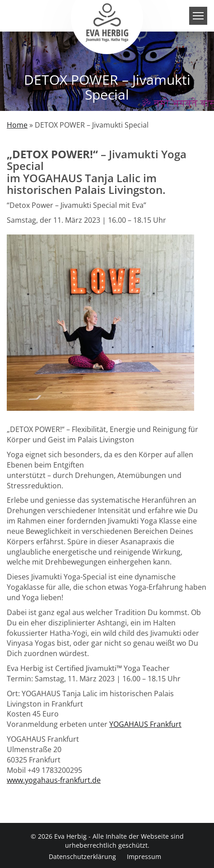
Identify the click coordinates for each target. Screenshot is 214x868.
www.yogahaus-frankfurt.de (54, 780)
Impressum (144, 857)
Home (17, 125)
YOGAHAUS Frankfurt (145, 724)
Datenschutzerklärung (82, 857)
